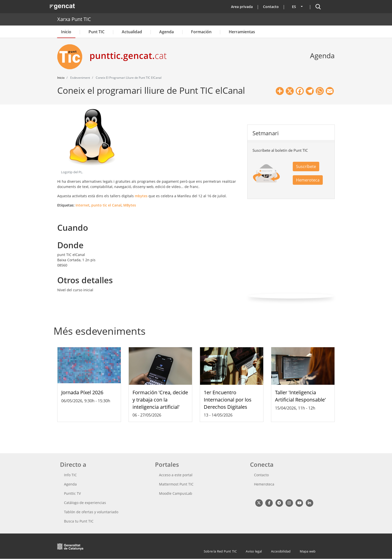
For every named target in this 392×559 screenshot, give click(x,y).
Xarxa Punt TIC (74, 19)
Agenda (166, 32)
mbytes (141, 196)
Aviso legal (254, 551)
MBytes (130, 205)
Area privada (242, 7)
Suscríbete (306, 166)
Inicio (66, 32)
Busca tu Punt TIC (79, 521)
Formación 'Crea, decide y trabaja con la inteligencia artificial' (160, 400)
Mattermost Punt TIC (176, 484)
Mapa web (308, 551)
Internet (82, 205)
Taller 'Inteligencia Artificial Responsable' (300, 396)
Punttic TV (72, 493)
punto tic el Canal (106, 205)
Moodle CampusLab (176, 493)
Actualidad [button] (132, 32)
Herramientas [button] (242, 32)
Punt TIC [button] (96, 32)
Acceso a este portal (176, 475)
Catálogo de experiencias (85, 503)
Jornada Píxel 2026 (82, 392)
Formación (201, 32)
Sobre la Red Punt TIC (220, 551)
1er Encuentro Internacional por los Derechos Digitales (228, 400)
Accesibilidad (281, 551)
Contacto (271, 7)
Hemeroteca (308, 180)
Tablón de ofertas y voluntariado (91, 512)
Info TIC (70, 475)
